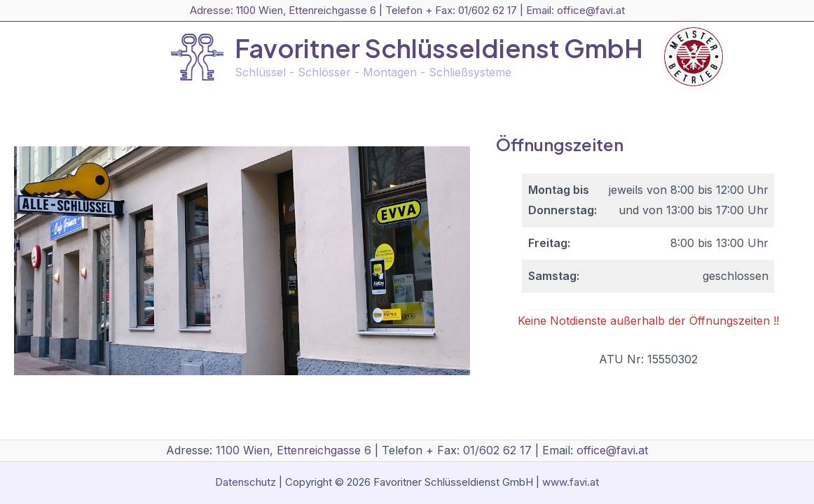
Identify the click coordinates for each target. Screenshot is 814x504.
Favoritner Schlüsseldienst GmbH (439, 48)
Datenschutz (246, 482)
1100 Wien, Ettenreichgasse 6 (306, 10)
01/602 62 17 (488, 10)
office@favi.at (591, 10)
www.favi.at (571, 482)
